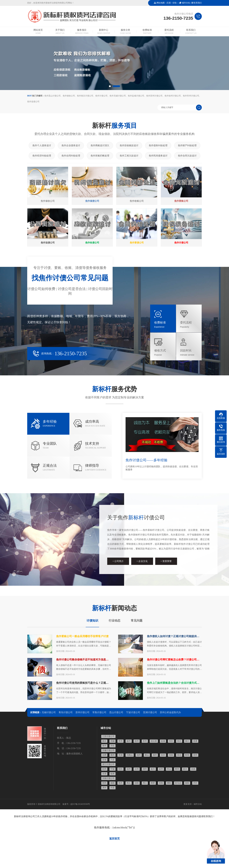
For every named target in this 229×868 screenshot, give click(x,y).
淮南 (171, 755)
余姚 (193, 769)
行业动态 (115, 621)
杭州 (104, 769)
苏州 (145, 741)
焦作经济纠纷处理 (42, 156)
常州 (120, 741)
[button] (110, 86)
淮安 (171, 741)
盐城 (163, 741)
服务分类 (125, 32)
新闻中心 (104, 32)
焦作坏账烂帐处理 (100, 156)
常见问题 (137, 621)
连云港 (154, 741)
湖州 (145, 769)
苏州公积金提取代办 (170, 712)
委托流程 (169, 32)
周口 (145, 783)
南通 (195, 741)
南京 (104, 741)
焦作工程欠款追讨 (129, 156)
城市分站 (186, 3)
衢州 (177, 769)
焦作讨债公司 (101, 96)
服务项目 (82, 32)
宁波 (112, 769)
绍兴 (120, 769)
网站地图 (161, 3)
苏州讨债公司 (82, 712)
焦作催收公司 (69, 96)
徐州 (137, 741)
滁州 (155, 755)
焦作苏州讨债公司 (154, 96)
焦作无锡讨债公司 (118, 96)
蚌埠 (187, 755)
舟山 (169, 769)
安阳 (161, 783)
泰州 (104, 746)
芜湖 (120, 755)
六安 (112, 760)
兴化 (112, 746)
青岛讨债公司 (66, 712)
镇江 (187, 741)
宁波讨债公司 (133, 712)
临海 (112, 774)
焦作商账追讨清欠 (100, 145)
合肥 (104, 755)
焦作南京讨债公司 (85, 96)
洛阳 (112, 783)
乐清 (104, 774)
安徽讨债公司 (108, 750)
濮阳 (169, 783)
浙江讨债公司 (108, 764)
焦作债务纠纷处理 (158, 145)
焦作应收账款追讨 (129, 145)
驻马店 (178, 783)
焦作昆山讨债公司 (53, 96)
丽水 (185, 769)
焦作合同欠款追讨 (187, 156)
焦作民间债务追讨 (158, 156)
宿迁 (179, 741)
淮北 (179, 755)
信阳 (137, 783)
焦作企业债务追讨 (71, 145)
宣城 (104, 760)
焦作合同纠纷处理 (71, 156)
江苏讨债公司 (108, 736)
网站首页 (38, 32)
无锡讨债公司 (49, 712)
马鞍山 (130, 755)
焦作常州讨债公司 (191, 96)
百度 (169, 3)
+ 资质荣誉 (166, 561)
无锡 (112, 741)
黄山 (147, 755)
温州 (129, 769)
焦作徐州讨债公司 (173, 96)
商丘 (129, 783)
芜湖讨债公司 (150, 712)
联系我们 (198, 3)
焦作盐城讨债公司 (136, 96)
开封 (195, 783)
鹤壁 (153, 783)
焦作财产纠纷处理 (187, 145)
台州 (137, 769)
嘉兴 (153, 769)
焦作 (120, 783)
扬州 (129, 741)
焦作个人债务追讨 (42, 145)
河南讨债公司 (108, 778)
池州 (139, 755)
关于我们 (60, 32)
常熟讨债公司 (99, 712)
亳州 (112, 755)
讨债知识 (92, 621)
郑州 (104, 783)
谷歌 (174, 3)
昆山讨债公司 (116, 712)
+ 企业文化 (142, 561)
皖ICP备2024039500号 (80, 804)
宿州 (195, 755)
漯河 (104, 788)
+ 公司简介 (118, 561)
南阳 (187, 783)
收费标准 (147, 32)
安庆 (163, 755)
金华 (161, 769)
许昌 (112, 788)
